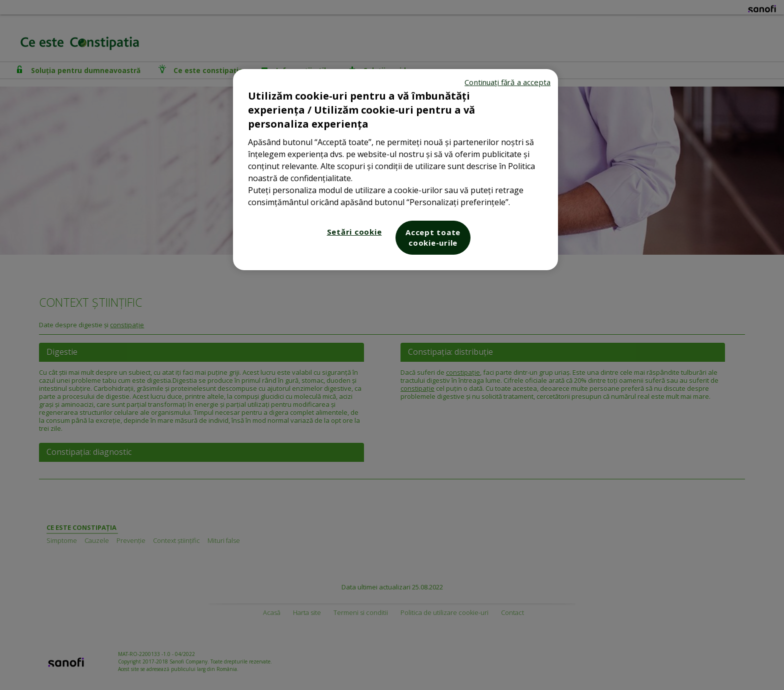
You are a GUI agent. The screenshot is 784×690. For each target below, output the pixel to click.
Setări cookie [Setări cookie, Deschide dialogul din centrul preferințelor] (354, 232)
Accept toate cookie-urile (433, 237)
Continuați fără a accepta (507, 82)
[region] (395, 170)
